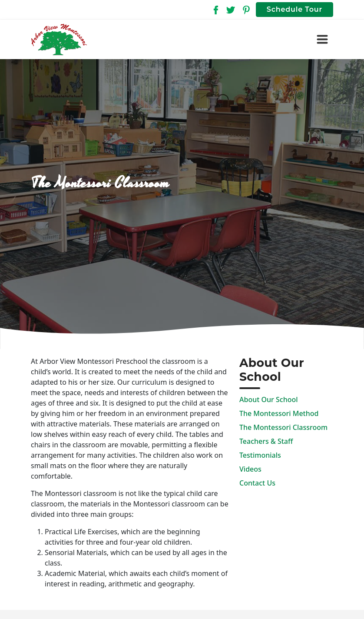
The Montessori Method (279, 413)
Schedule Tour (295, 9)
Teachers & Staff (266, 441)
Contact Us (257, 483)
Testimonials (260, 455)
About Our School (269, 399)
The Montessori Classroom (283, 427)
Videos (250, 469)
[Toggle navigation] (322, 40)
